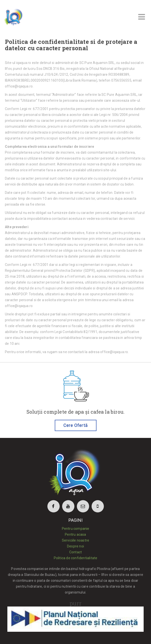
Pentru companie (76, 529)
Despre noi (75, 546)
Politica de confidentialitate (76, 558)
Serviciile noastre (76, 540)
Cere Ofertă (75, 425)
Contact (75, 552)
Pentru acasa (75, 534)
